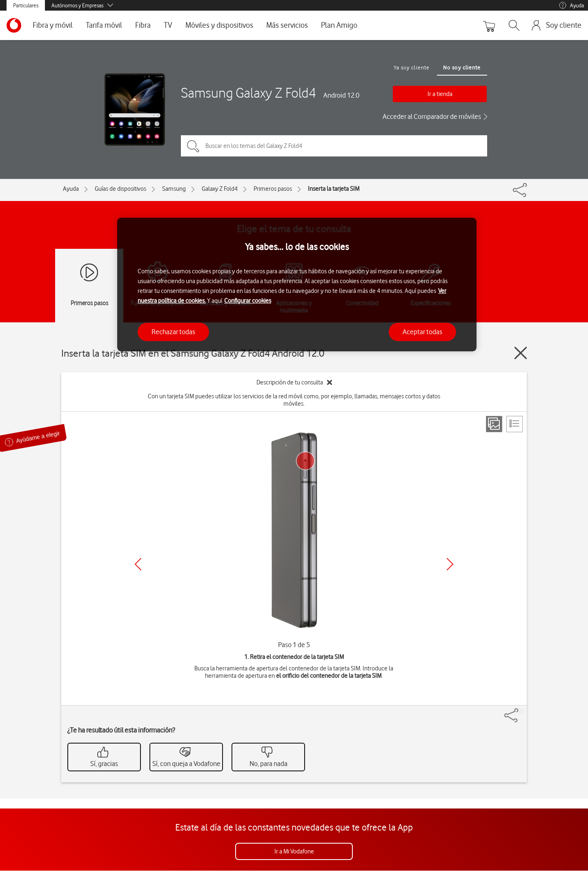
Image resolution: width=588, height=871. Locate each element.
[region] (297, 285)
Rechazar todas (173, 332)
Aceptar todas (422, 332)
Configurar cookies (248, 301)
